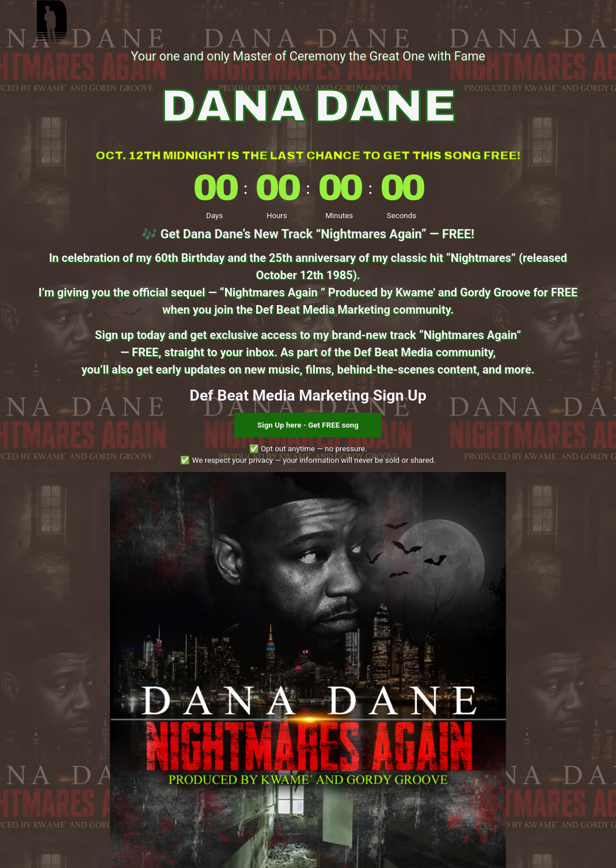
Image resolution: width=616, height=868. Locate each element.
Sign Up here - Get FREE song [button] (308, 425)
